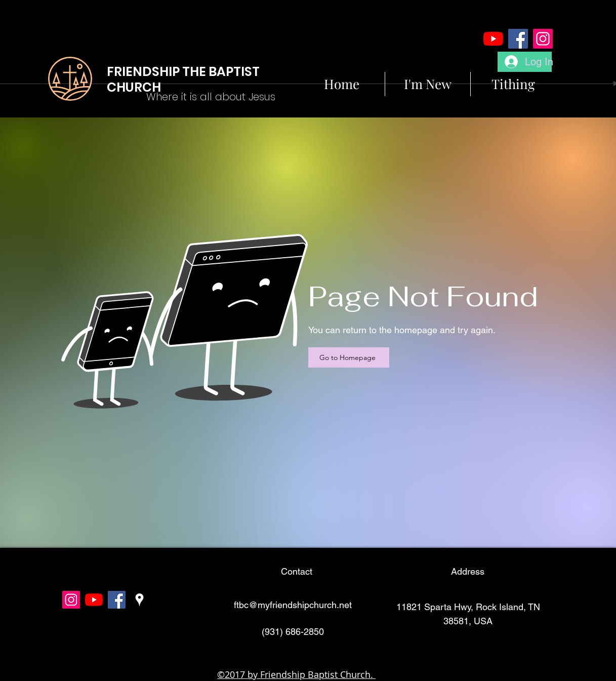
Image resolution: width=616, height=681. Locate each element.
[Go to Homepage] (349, 357)
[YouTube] (493, 39)
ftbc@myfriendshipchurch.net (293, 605)
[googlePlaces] (139, 600)
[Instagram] (543, 39)
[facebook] (117, 600)
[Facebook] (518, 39)
